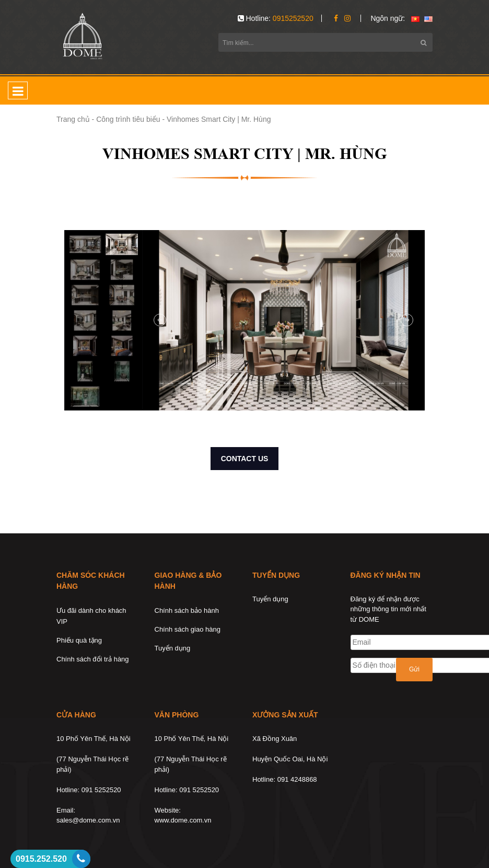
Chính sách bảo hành (187, 610)
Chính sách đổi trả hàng (93, 659)
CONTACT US (245, 459)
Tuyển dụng (173, 648)
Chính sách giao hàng (188, 629)
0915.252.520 (41, 859)
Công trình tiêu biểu (128, 119)
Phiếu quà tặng (79, 640)
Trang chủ (73, 119)
